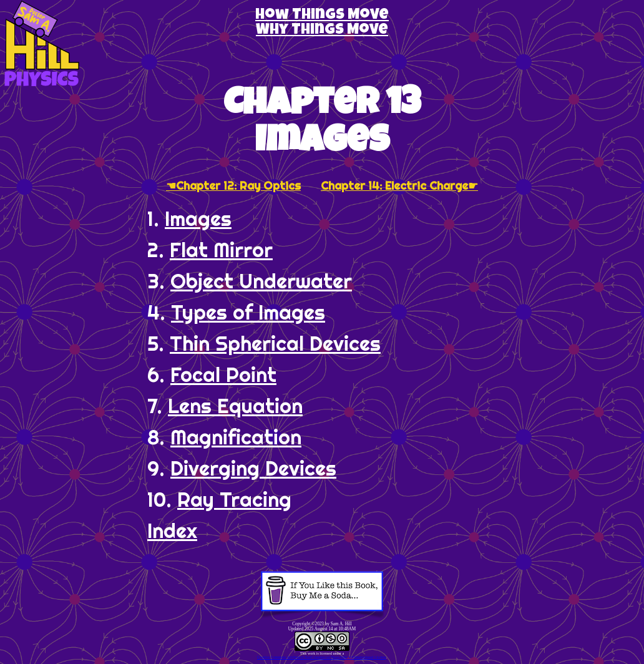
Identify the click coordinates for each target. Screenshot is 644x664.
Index (172, 530)
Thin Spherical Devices (275, 343)
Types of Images (248, 312)
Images (198, 218)
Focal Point (223, 374)
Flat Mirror (221, 250)
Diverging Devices (253, 468)
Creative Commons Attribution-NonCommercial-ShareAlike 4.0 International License (322, 657)
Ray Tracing (234, 499)
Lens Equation (235, 406)
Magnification (236, 437)
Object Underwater (261, 281)
